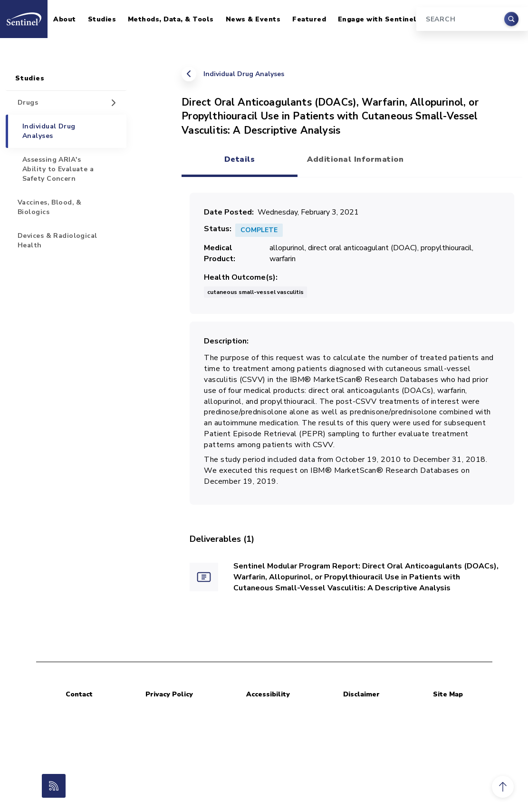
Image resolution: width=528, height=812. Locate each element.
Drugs (28, 103)
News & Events (253, 19)
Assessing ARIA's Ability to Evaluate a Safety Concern (58, 169)
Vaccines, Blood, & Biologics (50, 207)
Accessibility (268, 694)
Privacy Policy (169, 694)
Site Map (448, 694)
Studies (102, 19)
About (65, 19)
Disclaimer (361, 694)
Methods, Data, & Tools (171, 19)
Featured (309, 19)
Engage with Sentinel (377, 19)
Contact (79, 694)
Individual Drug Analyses (244, 74)
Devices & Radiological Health (58, 240)
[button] (503, 787)
